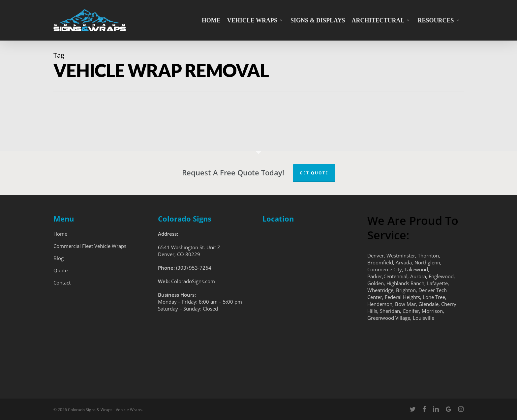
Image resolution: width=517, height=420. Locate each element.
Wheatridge (380, 290)
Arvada (404, 262)
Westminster (401, 255)
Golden (376, 283)
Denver (376, 255)
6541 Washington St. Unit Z (189, 247)
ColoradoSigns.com (193, 281)
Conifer (411, 311)
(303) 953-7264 (194, 268)
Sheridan (390, 311)
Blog (59, 258)
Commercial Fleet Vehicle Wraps (90, 246)
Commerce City (385, 269)
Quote (61, 270)
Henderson (380, 304)
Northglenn (427, 262)
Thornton (428, 255)
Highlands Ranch (405, 283)
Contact (62, 283)
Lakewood (416, 269)
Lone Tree (434, 297)
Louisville (424, 318)
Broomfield (380, 262)
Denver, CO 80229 (179, 254)
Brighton (406, 290)
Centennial (395, 276)
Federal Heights (402, 297)
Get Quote (314, 173)
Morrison (432, 311)
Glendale (428, 304)
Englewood (441, 276)
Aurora (418, 276)
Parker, (375, 276)
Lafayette (437, 283)
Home (60, 234)
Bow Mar (405, 304)
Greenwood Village (389, 318)
